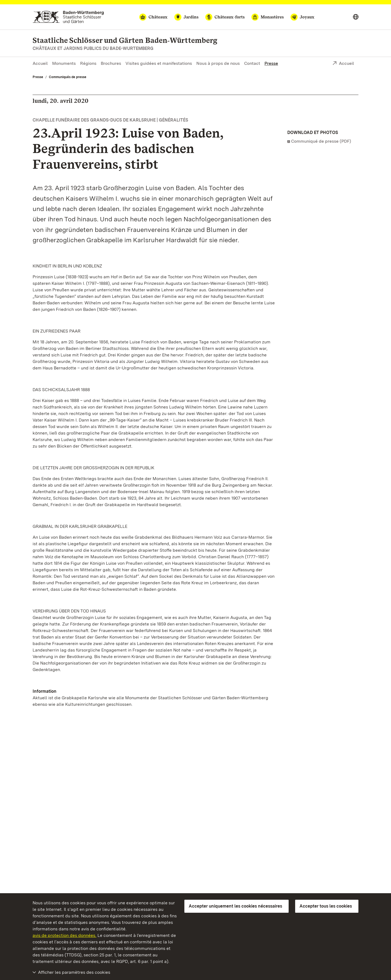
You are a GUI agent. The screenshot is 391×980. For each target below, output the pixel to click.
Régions (88, 63)
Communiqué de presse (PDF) (321, 141)
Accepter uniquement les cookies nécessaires (235, 906)
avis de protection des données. (64, 935)
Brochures (111, 63)
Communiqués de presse (68, 77)
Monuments (64, 63)
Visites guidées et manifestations (159, 63)
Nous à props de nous (218, 63)
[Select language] (356, 17)
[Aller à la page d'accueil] (68, 17)
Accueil (40, 63)
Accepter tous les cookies (326, 906)
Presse (271, 63)
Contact (252, 63)
